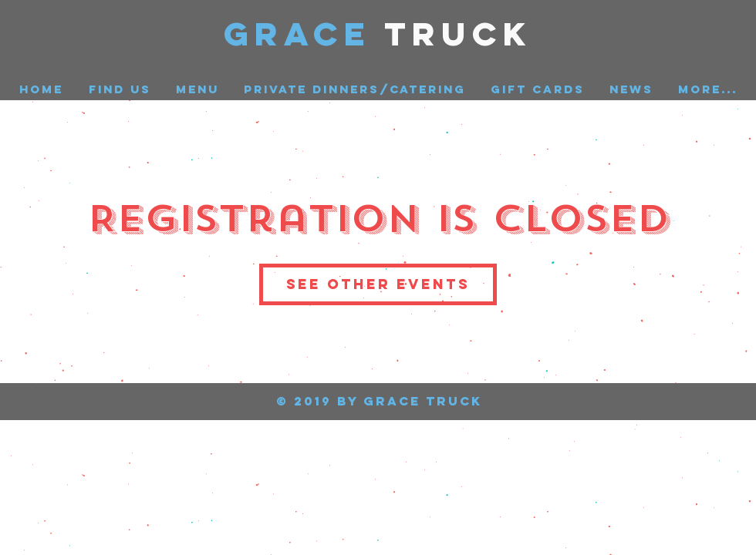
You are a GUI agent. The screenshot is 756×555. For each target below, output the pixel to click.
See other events (378, 284)
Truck (459, 34)
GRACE (304, 34)
